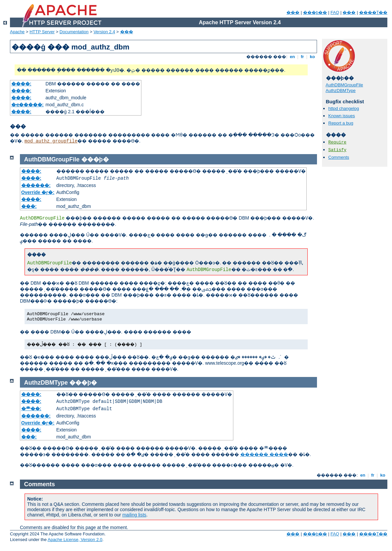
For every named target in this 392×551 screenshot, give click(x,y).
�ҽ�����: (28, 105)
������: (36, 185)
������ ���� (264, 454)
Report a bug (341, 123)
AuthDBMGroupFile (344, 85)
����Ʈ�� (373, 12)
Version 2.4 (104, 32)
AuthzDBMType (341, 91)
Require (337, 142)
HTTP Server (42, 32)
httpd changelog (344, 108)
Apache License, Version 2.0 (75, 540)
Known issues (342, 116)
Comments (339, 157)
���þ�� (315, 12)
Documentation (74, 32)
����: (21, 84)
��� (293, 12)
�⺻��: (31, 409)
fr (303, 57)
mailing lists (134, 515)
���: (29, 206)
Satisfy (337, 150)
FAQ (335, 12)
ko (312, 57)
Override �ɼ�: (38, 192)
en (292, 57)
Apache (17, 32)
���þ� (95, 159)
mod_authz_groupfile (51, 141)
